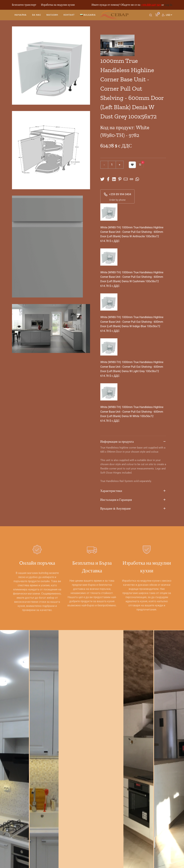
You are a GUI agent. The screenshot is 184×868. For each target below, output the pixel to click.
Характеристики (133, 491)
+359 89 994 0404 (117, 194)
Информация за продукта (133, 442)
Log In (168, 5)
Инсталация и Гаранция (133, 500)
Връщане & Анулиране (133, 509)
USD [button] (169, 18)
